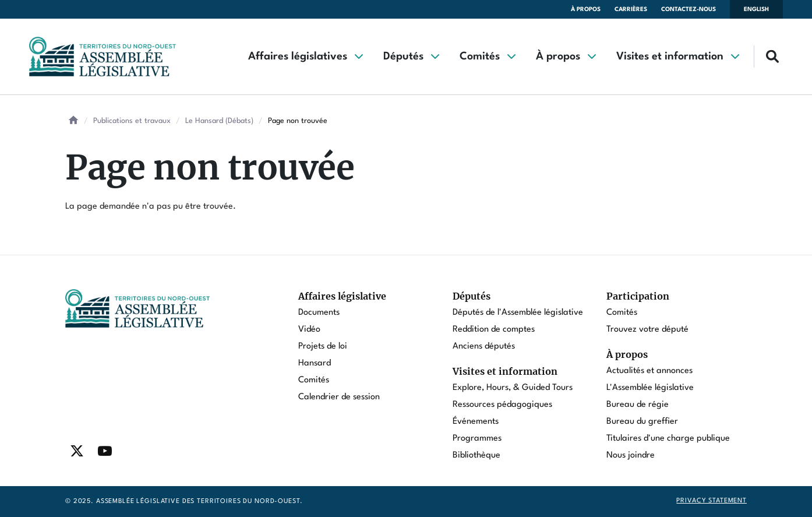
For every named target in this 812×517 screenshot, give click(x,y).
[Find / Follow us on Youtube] (105, 451)
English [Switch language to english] (756, 9)
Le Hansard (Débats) (219, 121)
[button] (305, 57)
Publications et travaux (132, 121)
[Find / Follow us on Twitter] (77, 451)
